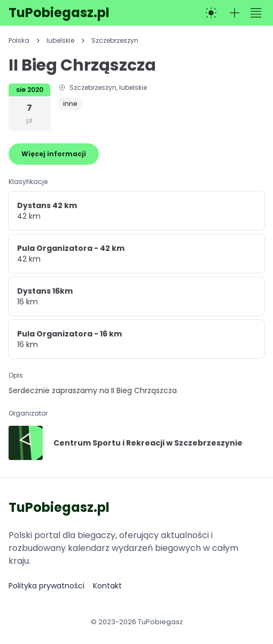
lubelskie (60, 41)
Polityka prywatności (46, 586)
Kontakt (107, 586)
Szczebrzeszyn (115, 41)
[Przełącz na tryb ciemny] (211, 13)
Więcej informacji (54, 154)
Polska (19, 41)
